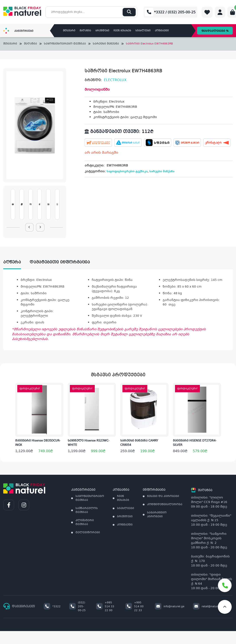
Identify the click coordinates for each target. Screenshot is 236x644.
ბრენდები (102, 31)
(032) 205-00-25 (77, 607)
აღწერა (12, 262)
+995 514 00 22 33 (135, 607)
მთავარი (69, 31)
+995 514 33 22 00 (105, 607)
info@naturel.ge (170, 607)
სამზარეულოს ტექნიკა (87, 510)
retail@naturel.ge (209, 607)
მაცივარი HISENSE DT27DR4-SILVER (195, 443)
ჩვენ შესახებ (122, 31)
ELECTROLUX (115, 80)
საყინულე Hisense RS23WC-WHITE (89, 443)
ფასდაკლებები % (215, 31)
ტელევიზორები (88, 533)
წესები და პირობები (163, 496)
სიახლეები (143, 31)
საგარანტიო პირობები (157, 515)
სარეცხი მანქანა (106, 44)
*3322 (52, 607)
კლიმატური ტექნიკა (85, 522)
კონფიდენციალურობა (165, 505)
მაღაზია (85, 31)
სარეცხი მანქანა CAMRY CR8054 (139, 443)
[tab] (16, 262)
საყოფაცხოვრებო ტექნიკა (65, 44)
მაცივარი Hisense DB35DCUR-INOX (38, 443)
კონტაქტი (162, 31)
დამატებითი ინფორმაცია (60, 262)
